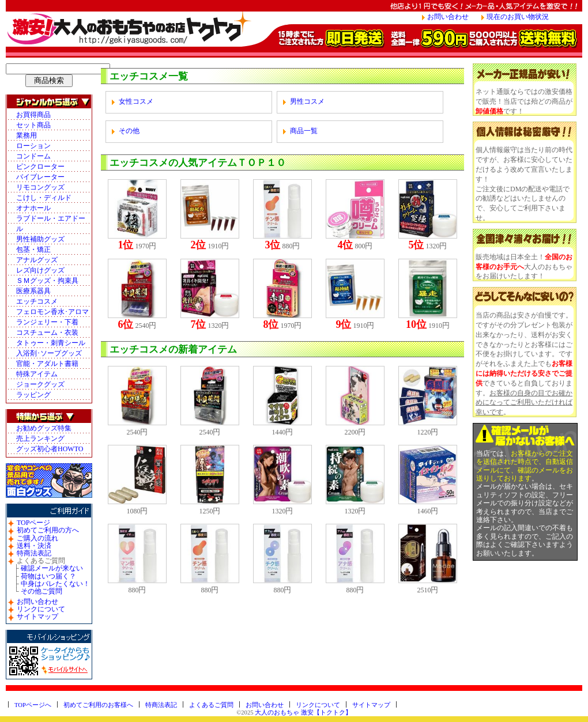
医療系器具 (33, 291)
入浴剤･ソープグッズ (49, 353)
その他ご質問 (42, 591)
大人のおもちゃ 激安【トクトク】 (303, 712)
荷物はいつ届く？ (48, 576)
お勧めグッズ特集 (44, 428)
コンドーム (33, 156)
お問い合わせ (448, 17)
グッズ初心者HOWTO (50, 449)
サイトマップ (37, 617)
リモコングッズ (40, 187)
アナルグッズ (37, 260)
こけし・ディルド (44, 198)
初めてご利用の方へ (48, 530)
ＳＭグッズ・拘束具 (47, 281)
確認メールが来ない (52, 568)
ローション (33, 146)
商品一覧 (304, 131)
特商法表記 (34, 553)
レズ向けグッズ (40, 270)
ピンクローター (40, 167)
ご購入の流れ (37, 538)
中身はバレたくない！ (55, 584)
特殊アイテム (37, 374)
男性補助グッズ (40, 239)
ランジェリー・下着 (47, 322)
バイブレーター (40, 177)
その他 (129, 131)
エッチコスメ (37, 301)
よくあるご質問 (211, 705)
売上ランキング (40, 439)
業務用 (27, 135)
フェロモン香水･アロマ (52, 312)
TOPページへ (33, 705)
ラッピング (33, 395)
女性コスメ (136, 101)
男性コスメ (307, 101)
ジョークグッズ (40, 384)
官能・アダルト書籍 (47, 364)
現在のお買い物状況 (518, 17)
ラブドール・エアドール (51, 224)
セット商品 (33, 125)
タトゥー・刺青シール (51, 343)
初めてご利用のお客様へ (98, 705)
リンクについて (41, 609)
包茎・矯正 (33, 250)
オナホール (33, 208)
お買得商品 (33, 115)
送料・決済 (34, 546)
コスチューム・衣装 (47, 332)
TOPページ (33, 523)
